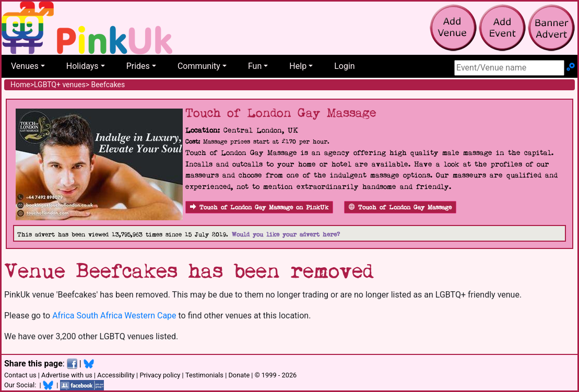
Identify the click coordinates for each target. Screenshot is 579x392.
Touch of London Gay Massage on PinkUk (259, 207)
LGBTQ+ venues (60, 85)
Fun (255, 66)
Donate (239, 375)
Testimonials (204, 375)
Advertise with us (67, 375)
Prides (138, 66)
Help (298, 66)
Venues (25, 66)
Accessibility (116, 375)
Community (199, 66)
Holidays (82, 66)
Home (20, 85)
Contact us (20, 375)
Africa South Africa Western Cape (114, 316)
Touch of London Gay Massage (400, 207)
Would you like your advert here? (286, 235)
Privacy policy (160, 375)
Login (344, 66)
